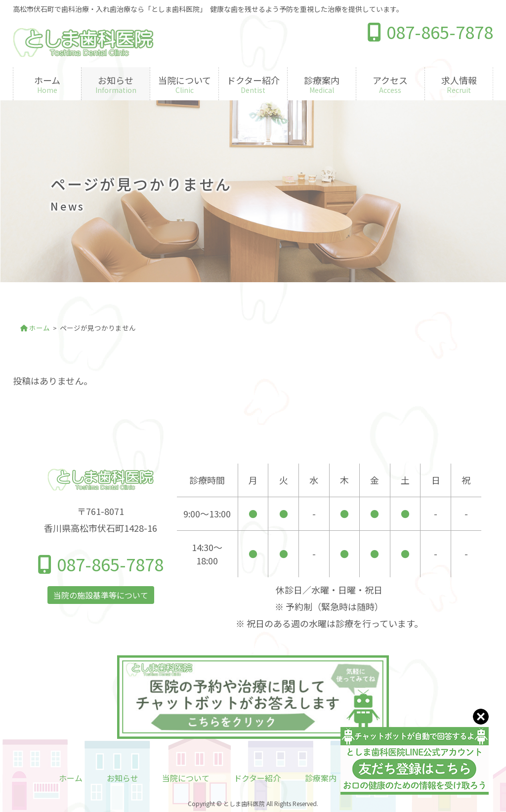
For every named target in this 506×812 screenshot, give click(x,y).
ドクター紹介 (257, 778)
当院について (186, 778)
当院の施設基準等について (101, 595)
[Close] (481, 715)
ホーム (71, 778)
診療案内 (321, 778)
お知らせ (123, 778)
